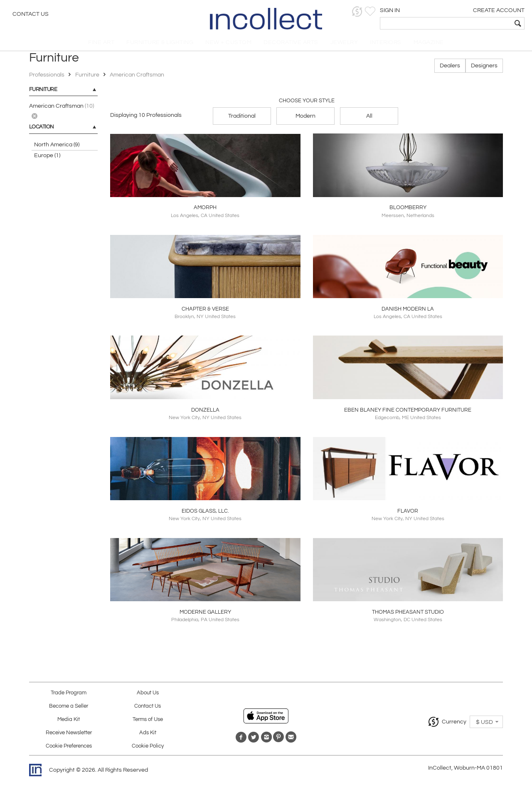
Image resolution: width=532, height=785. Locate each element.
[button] (397, 11)
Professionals (47, 78)
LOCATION (42, 130)
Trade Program (69, 695)
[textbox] (466, 23)
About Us (148, 695)
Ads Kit (148, 735)
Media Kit (69, 722)
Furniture (87, 78)
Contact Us (31, 15)
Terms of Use (148, 722)
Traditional (242, 118)
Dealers (450, 69)
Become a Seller (69, 709)
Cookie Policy (148, 749)
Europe (47, 158)
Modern (305, 118)
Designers (484, 69)
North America (57, 148)
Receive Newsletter (69, 735)
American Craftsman (137, 78)
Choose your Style (307, 103)
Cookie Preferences (69, 749)
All (369, 118)
